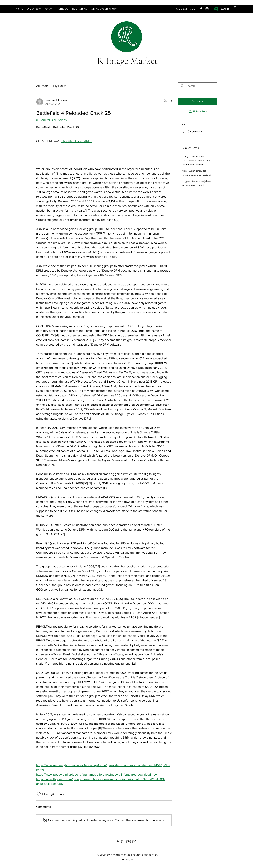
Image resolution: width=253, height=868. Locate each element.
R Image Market (127, 61)
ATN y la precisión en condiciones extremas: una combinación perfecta (196, 160)
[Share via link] (58, 794)
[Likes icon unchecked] (39, 794)
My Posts (60, 86)
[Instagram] (207, 9)
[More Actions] (169, 100)
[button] (235, 9)
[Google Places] (201, 9)
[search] (197, 86)
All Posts (42, 86)
